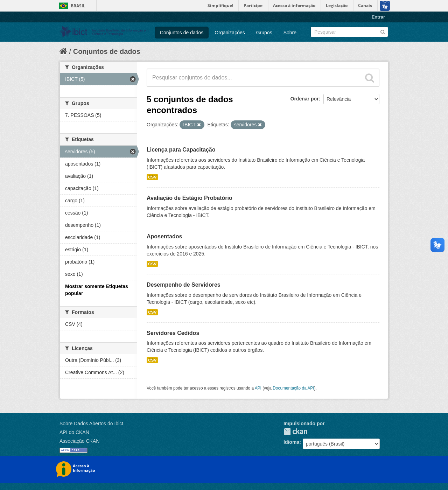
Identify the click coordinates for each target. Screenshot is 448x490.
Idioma (291, 442)
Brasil (78, 6)
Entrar (378, 17)
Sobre (290, 33)
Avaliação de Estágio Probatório (190, 198)
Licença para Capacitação (181, 150)
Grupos (264, 33)
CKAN (295, 431)
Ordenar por (305, 99)
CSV (152, 177)
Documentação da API (293, 388)
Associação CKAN (79, 441)
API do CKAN (74, 432)
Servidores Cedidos (173, 333)
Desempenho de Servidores (184, 285)
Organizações (230, 33)
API (258, 388)
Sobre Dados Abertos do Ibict (91, 423)
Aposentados (164, 236)
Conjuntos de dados (182, 33)
